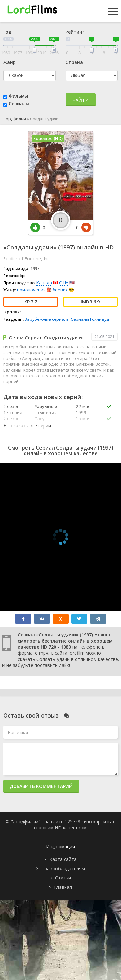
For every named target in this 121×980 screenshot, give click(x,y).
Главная (63, 887)
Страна (74, 62)
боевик (60, 290)
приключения (31, 290)
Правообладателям (63, 868)
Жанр (10, 62)
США (64, 283)
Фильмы (18, 96)
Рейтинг (75, 32)
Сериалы (19, 104)
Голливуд (100, 319)
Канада (44, 283)
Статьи (63, 878)
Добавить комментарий (41, 786)
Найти (81, 100)
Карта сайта (63, 859)
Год (7, 32)
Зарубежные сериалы (47, 319)
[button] (27, 426)
